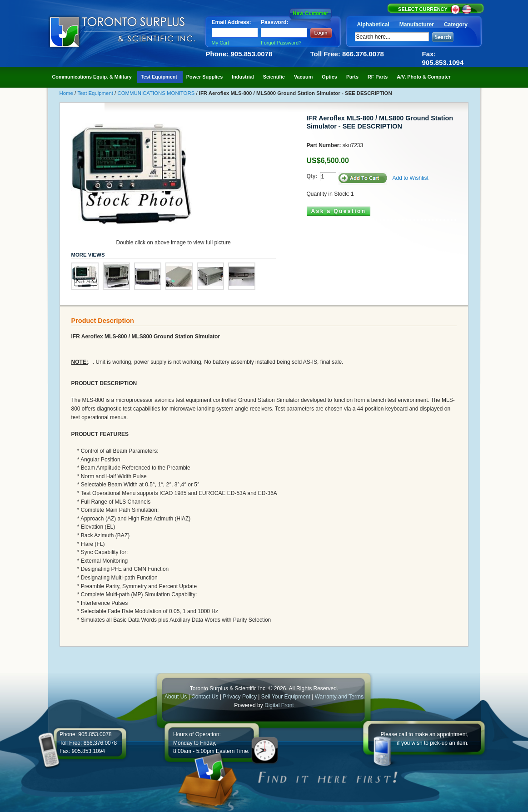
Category (456, 25)
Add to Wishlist (411, 178)
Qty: (312, 176)
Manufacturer (417, 25)
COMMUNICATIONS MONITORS (157, 93)
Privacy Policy (240, 697)
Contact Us (205, 697)
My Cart (221, 43)
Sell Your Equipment (286, 697)
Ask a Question (339, 211)
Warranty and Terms (339, 697)
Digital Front (279, 705)
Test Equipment (96, 93)
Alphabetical (373, 25)
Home (67, 93)
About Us (176, 697)
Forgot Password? (281, 43)
